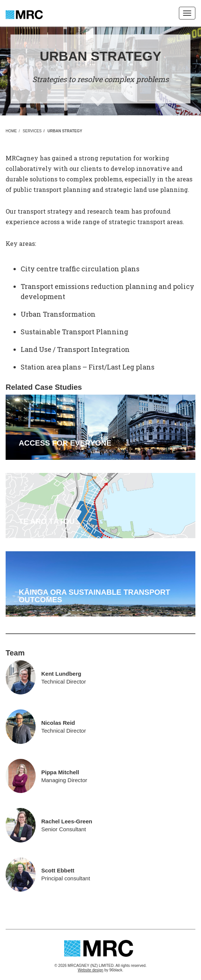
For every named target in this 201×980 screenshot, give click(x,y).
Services (32, 131)
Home (11, 131)
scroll (98, 91)
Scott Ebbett (58, 870)
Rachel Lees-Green (67, 821)
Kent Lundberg (61, 674)
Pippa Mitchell (60, 772)
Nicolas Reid (58, 723)
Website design (90, 970)
